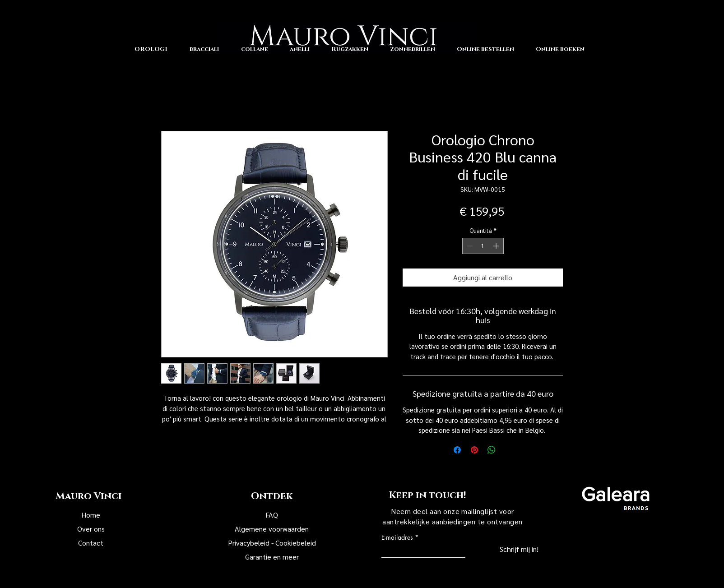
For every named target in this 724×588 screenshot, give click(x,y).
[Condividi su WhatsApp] (492, 450)
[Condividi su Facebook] (457, 450)
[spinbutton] (483, 246)
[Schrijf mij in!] (502, 550)
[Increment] (497, 246)
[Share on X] (509, 450)
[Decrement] (469, 246)
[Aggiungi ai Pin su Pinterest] (474, 450)
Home (91, 515)
